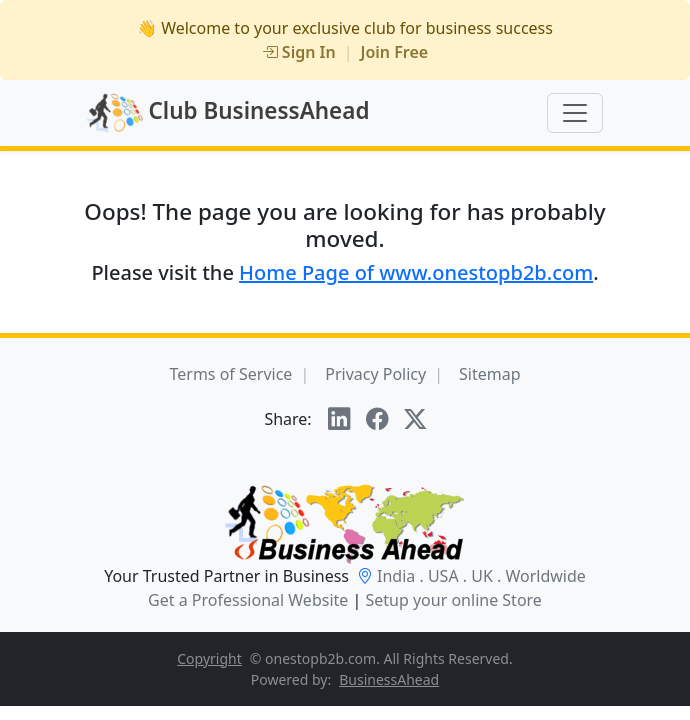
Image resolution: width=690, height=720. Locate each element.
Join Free (395, 52)
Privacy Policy (375, 374)
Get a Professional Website (248, 600)
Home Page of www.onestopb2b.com (416, 272)
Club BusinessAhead (228, 113)
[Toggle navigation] (575, 113)
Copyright (209, 658)
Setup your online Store (453, 600)
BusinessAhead (389, 679)
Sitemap (490, 374)
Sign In (299, 52)
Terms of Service (230, 374)
